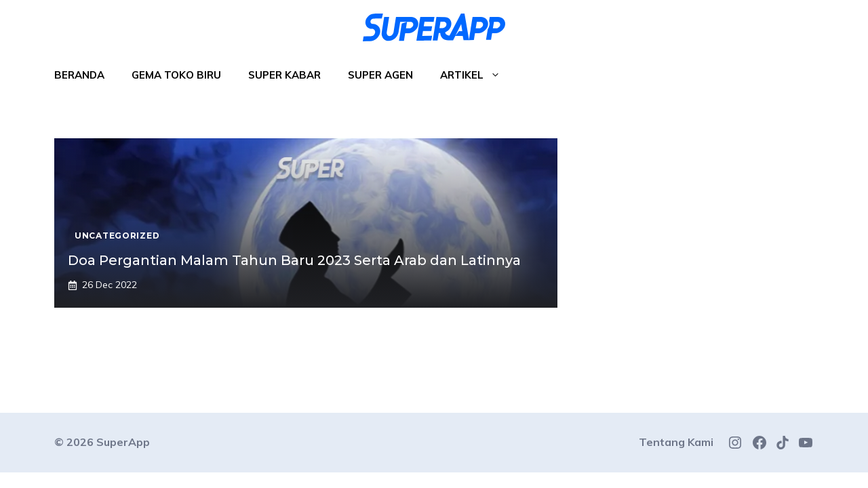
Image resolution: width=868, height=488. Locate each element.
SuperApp (123, 442)
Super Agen (380, 75)
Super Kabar (284, 75)
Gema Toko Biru (176, 75)
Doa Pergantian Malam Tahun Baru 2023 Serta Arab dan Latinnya (294, 260)
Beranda (79, 75)
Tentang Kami (676, 442)
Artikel (477, 75)
